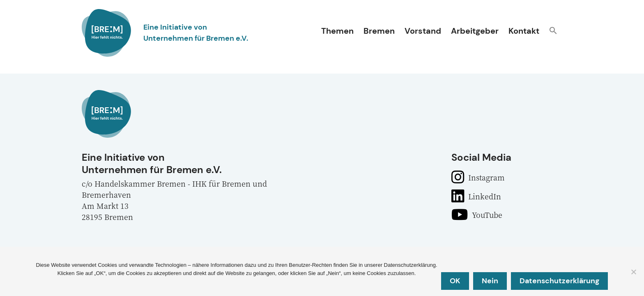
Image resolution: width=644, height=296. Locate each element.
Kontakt (524, 31)
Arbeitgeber (475, 31)
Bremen (379, 31)
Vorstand (423, 31)
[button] (553, 31)
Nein (490, 281)
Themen (337, 31)
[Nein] (633, 272)
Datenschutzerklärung (560, 281)
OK (455, 281)
